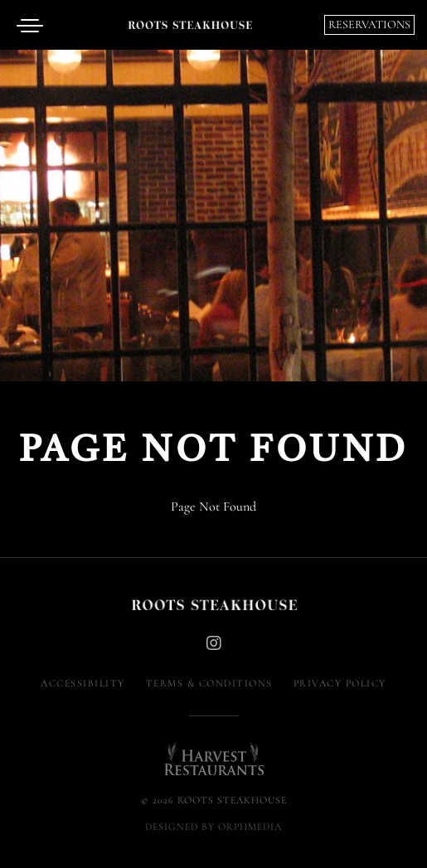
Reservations (369, 24)
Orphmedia (250, 827)
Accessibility (83, 683)
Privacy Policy (340, 683)
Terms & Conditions (209, 683)
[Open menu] (34, 25)
